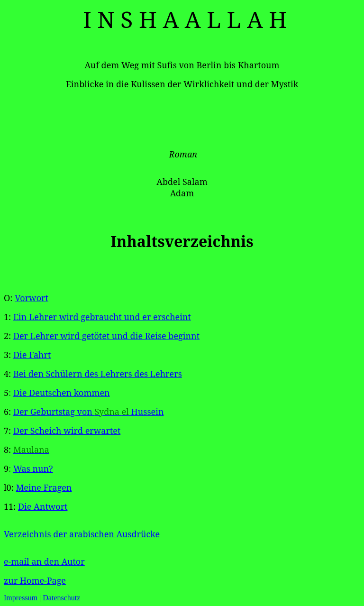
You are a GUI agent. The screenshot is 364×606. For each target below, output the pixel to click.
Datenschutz (61, 598)
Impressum (21, 598)
